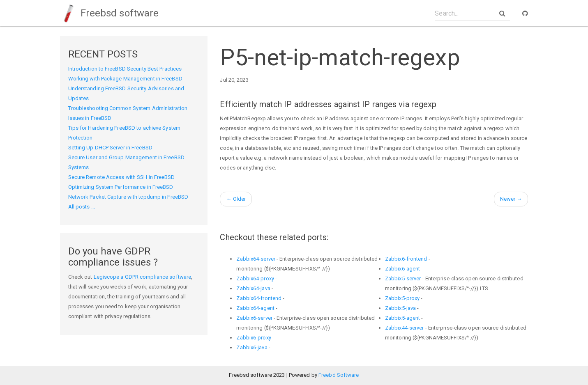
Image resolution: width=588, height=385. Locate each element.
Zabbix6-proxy (254, 338)
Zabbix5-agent (402, 318)
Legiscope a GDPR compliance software (143, 277)
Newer (511, 199)
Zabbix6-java (252, 347)
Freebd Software (339, 375)
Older (236, 199)
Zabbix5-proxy (402, 298)
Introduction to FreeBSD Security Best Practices (125, 69)
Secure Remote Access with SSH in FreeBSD (122, 177)
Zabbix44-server (405, 328)
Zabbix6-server (254, 318)
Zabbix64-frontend (259, 298)
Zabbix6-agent (402, 269)
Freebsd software (110, 13)
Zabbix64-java (253, 288)
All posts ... (82, 207)
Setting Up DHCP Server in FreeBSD (110, 148)
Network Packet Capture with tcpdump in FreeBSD (128, 197)
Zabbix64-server (256, 259)
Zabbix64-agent (255, 308)
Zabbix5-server (403, 278)
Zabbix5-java (400, 308)
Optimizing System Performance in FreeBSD (121, 187)
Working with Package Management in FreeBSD (125, 79)
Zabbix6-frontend (406, 259)
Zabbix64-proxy (255, 278)
